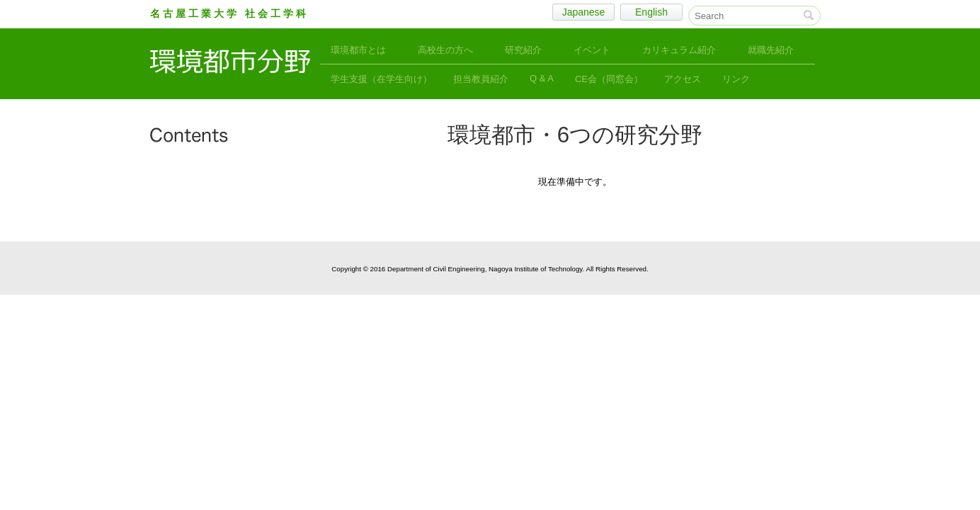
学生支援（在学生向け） (381, 79)
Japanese (584, 12)
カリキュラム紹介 (679, 50)
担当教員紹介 (481, 79)
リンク (736, 79)
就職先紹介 (771, 50)
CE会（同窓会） (609, 79)
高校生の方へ (445, 50)
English (651, 12)
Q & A (542, 78)
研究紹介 (523, 50)
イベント (592, 50)
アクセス (683, 79)
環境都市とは (358, 50)
